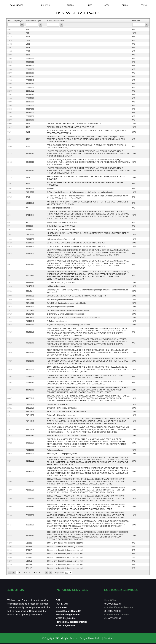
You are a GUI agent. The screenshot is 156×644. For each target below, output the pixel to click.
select (71, 573)
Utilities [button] (70, 5)
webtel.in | (98, 638)
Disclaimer (109, 638)
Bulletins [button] (46, 5)
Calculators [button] (17, 5)
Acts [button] (107, 5)
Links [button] (90, 5)
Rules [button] (125, 5)
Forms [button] (144, 5)
